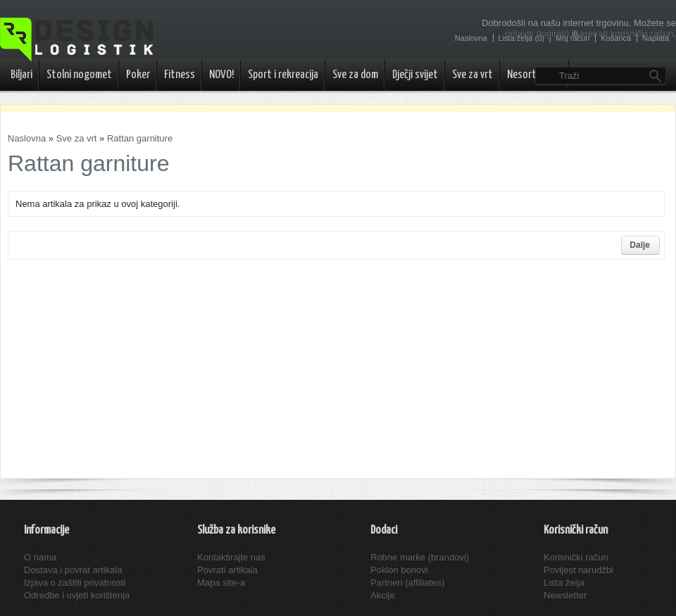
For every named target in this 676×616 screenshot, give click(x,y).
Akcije (383, 595)
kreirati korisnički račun (627, 33)
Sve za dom (355, 75)
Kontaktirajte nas (231, 557)
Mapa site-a (221, 583)
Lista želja (564, 583)
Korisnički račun (576, 557)
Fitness (180, 75)
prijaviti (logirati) (537, 33)
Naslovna (27, 138)
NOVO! (221, 75)
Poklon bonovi (399, 570)
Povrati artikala (227, 570)
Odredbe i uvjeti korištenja (77, 595)
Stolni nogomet (79, 75)
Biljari (21, 75)
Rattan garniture (140, 138)
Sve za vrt (472, 75)
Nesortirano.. (534, 75)
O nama (40, 557)
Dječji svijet (415, 75)
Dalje (640, 245)
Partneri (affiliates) (407, 583)
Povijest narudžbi (578, 570)
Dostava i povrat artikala (73, 570)
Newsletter (565, 595)
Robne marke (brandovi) (420, 557)
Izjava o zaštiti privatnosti (75, 583)
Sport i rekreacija (283, 75)
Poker (138, 75)
